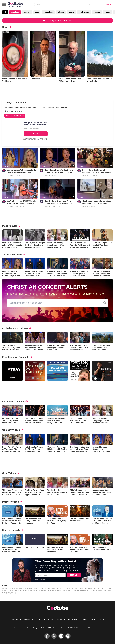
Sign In (108, 4)
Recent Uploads (13, 530)
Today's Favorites (14, 254)
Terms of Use (19, 628)
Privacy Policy (32, 628)
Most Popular (11, 226)
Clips (7, 27)
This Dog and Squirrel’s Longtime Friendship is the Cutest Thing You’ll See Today (96, 202)
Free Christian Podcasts (17, 357)
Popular (97, 12)
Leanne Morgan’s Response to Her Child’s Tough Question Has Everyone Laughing (22, 171)
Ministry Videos (74, 619)
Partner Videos (12, 502)
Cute (37, 12)
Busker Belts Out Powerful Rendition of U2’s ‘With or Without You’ (97, 171)
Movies (71, 12)
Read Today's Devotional (58, 20)
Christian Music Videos (17, 328)
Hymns (108, 12)
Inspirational (48, 12)
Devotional (15, 12)
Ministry (61, 12)
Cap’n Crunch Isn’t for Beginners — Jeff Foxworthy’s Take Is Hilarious (60, 171)
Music (93, 619)
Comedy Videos (13, 430)
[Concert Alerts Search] (105, 303)
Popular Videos (15, 619)
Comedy (27, 12)
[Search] (89, 4)
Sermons (102, 619)
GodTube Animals (88, 206)
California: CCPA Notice (49, 628)
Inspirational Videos (15, 401)
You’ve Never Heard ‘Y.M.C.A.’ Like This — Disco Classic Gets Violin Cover (22, 202)
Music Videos (84, 12)
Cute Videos (11, 473)
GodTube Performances (90, 175)
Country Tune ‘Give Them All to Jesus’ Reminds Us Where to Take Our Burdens (59, 202)
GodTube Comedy (13, 175)
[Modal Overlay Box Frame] (36, 131)
